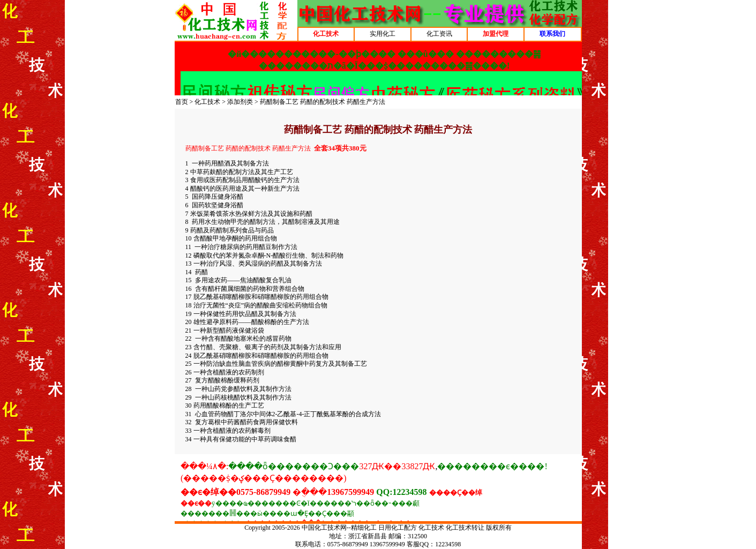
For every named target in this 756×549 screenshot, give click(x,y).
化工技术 (207, 102)
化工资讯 (439, 34)
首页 (182, 102)
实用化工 (383, 34)
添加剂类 (240, 102)
